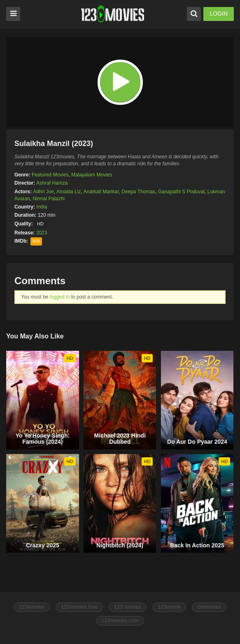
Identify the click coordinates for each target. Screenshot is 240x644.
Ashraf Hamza (52, 183)
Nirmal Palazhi (48, 199)
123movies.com (120, 621)
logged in (60, 297)
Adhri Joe (43, 192)
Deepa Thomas (138, 192)
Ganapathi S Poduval (181, 192)
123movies (32, 607)
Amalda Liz (69, 192)
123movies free (79, 607)
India (42, 207)
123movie (169, 607)
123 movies (128, 607)
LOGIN (219, 14)
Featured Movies (50, 175)
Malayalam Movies (92, 175)
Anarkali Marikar (101, 192)
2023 (42, 233)
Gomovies (209, 607)
